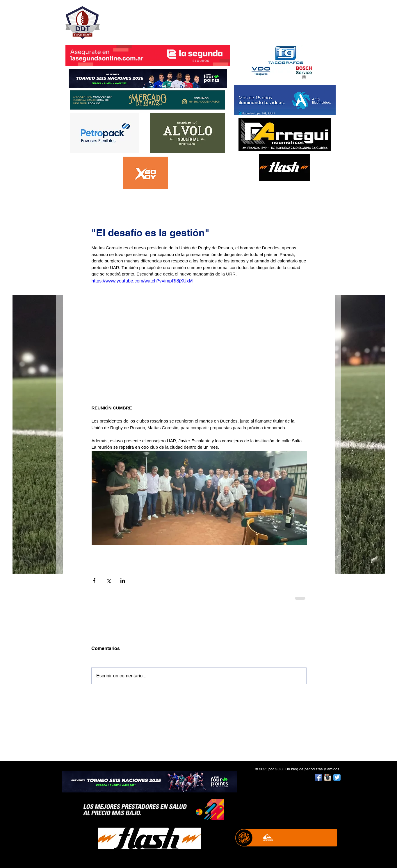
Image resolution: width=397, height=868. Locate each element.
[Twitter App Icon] (337, 777)
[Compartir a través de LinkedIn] (123, 580)
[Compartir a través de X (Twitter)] (108, 580)
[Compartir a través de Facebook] (94, 580)
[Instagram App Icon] (328, 777)
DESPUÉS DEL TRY (144, 19)
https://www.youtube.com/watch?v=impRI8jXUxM (142, 281)
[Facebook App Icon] (318, 777)
